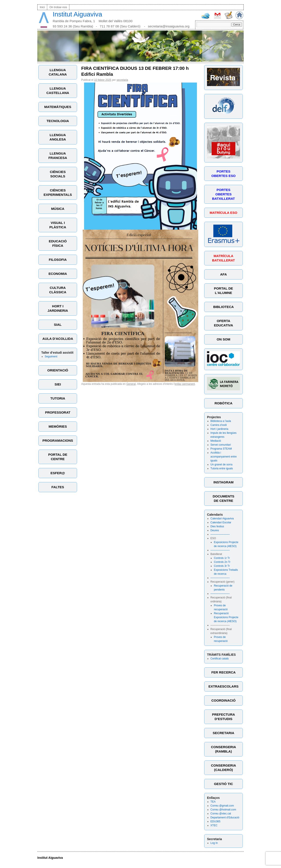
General (131, 384)
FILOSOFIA (58, 260)
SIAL (58, 325)
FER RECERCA (223, 672)
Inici (42, 7)
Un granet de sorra (222, 465)
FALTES (58, 487)
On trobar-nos (58, 7)
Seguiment (51, 357)
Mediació (216, 441)
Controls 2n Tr (222, 562)
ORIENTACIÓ (58, 370)
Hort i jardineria (219, 429)
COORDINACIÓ (223, 700)
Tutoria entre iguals (222, 468)
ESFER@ (58, 473)
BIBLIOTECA (223, 307)
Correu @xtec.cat (221, 814)
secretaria (122, 80)
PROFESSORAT (58, 412)
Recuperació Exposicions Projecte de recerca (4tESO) (226, 617)
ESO (213, 538)
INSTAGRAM (223, 482)
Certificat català (220, 659)
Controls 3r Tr (222, 566)
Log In (214, 843)
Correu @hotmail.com (223, 810)
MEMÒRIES (58, 426)
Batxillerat (216, 554)
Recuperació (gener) (222, 582)
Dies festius (217, 526)
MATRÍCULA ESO (223, 213)
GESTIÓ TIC (224, 784)
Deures (215, 530)
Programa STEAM (221, 449)
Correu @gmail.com (222, 806)
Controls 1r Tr (222, 558)
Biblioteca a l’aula (221, 421)
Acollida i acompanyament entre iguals (224, 457)
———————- (220, 534)
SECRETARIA (223, 733)
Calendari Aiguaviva (222, 519)
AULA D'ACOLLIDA (58, 339)
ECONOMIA (58, 274)
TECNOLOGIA (58, 121)
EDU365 (215, 821)
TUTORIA (58, 398)
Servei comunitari (221, 445)
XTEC (214, 825)
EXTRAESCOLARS (224, 686)
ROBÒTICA (223, 403)
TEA (213, 802)
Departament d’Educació (225, 818)
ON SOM (223, 339)
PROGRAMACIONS (58, 440)
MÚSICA (58, 209)
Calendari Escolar (221, 522)
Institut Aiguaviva (77, 14)
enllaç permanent (185, 384)
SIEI (58, 384)
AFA (224, 274)
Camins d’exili (219, 425)
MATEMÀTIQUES (58, 107)
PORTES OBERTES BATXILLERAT (223, 194)
